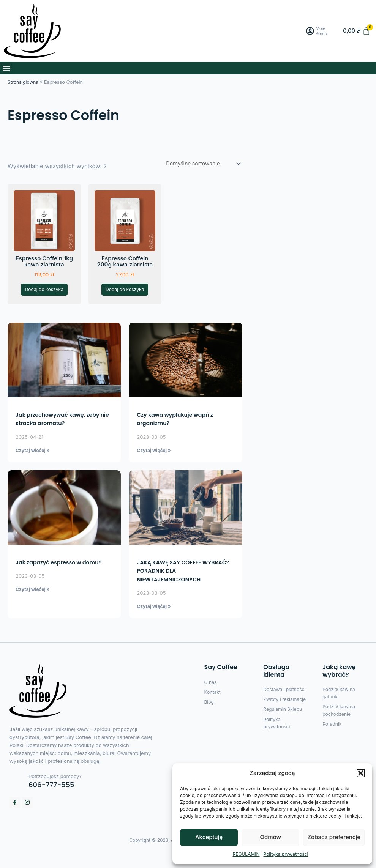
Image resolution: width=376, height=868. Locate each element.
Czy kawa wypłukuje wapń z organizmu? (180, 432)
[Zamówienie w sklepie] (199, 164)
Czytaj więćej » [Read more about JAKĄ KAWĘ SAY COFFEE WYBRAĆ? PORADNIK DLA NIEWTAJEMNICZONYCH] (154, 620)
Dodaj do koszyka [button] (44, 296)
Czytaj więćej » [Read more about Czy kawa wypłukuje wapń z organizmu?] (154, 463)
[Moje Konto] (311, 31)
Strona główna (24, 82)
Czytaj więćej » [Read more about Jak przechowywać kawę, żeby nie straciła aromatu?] (33, 463)
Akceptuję (209, 837)
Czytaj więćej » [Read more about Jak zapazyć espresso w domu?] (33, 603)
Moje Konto (324, 31)
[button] (361, 773)
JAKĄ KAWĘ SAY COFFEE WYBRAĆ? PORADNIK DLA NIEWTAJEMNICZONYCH (175, 584)
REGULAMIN (246, 854)
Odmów (271, 837)
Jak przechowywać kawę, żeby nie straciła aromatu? (63, 432)
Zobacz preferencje (334, 837)
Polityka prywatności (286, 854)
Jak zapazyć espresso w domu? (64, 576)
